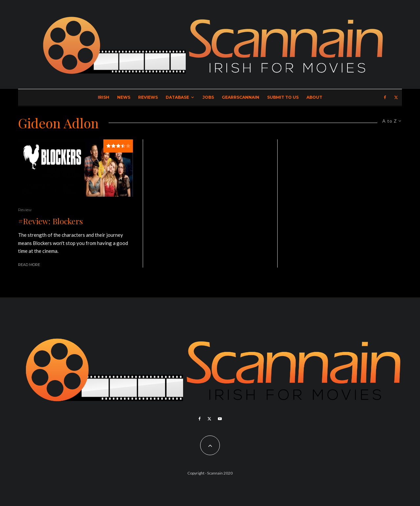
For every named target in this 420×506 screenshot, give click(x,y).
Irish (104, 97)
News (124, 97)
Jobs (208, 97)
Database (177, 97)
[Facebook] (385, 97)
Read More (29, 265)
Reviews (148, 97)
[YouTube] (220, 419)
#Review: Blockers (50, 221)
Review (25, 210)
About (314, 97)
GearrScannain (241, 97)
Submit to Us (283, 97)
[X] (396, 97)
